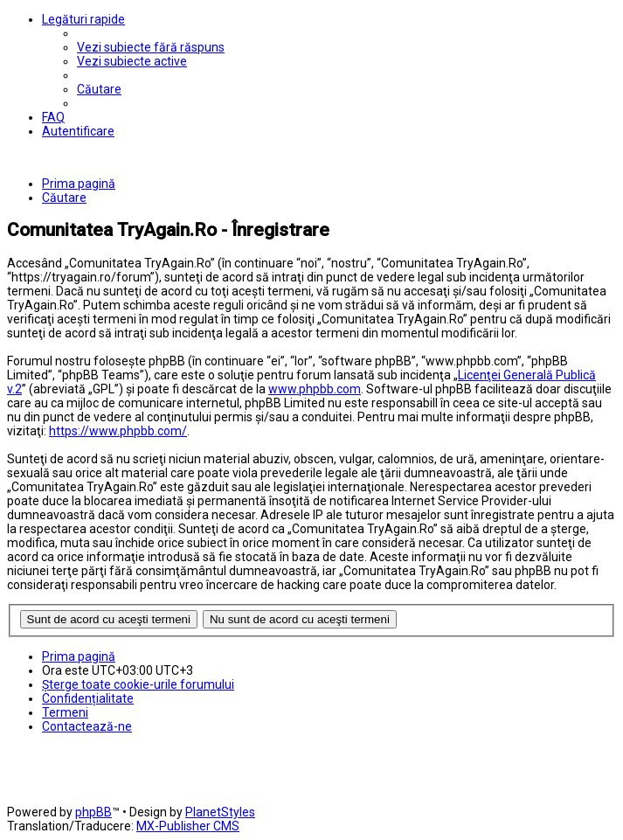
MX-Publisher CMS (188, 826)
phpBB (93, 812)
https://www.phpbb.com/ (118, 431)
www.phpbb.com (315, 389)
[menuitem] (151, 47)
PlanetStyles (220, 812)
